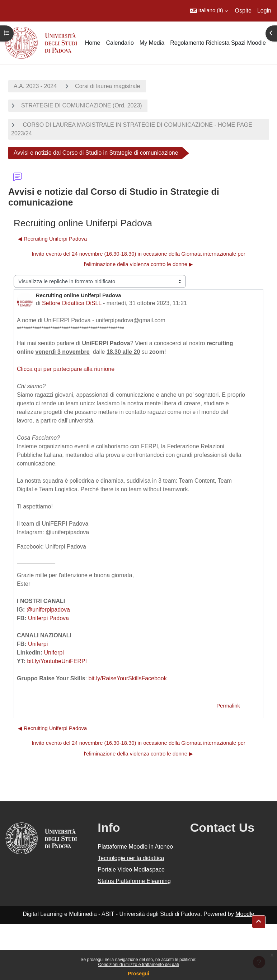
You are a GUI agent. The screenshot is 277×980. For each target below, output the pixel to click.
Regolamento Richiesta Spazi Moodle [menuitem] (218, 43)
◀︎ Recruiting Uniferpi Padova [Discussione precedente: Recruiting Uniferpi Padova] (52, 239)
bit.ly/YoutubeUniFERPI (57, 661)
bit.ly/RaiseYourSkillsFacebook (127, 678)
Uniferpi (38, 644)
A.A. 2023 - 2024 (35, 86)
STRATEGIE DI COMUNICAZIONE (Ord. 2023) (82, 105)
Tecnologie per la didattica (131, 858)
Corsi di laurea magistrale (107, 86)
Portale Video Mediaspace (131, 870)
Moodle (245, 914)
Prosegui (138, 974)
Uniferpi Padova (48, 618)
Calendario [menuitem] (120, 43)
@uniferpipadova (48, 610)
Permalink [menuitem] (228, 706)
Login (264, 11)
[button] (209, 11)
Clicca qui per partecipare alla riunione (66, 369)
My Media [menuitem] (152, 43)
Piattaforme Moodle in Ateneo (135, 847)
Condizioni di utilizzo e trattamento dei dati (139, 965)
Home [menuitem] (93, 43)
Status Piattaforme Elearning (134, 881)
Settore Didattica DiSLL (72, 303)
